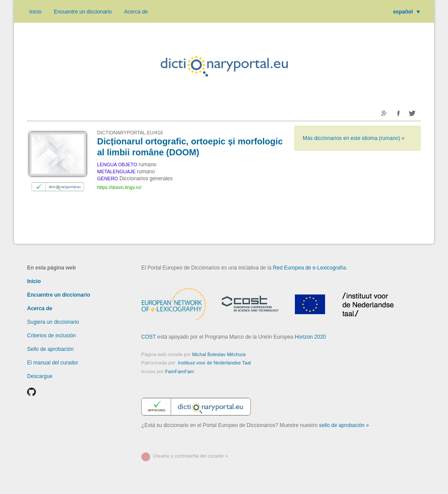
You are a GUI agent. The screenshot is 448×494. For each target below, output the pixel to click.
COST (149, 337)
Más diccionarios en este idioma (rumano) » (354, 138)
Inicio (35, 12)
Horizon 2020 (310, 337)
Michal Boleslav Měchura (219, 354)
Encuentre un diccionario (83, 12)
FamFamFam (179, 371)
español (407, 12)
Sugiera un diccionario (53, 322)
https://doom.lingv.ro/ (119, 187)
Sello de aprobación (50, 349)
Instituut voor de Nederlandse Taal (215, 363)
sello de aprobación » (344, 425)
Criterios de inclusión (51, 336)
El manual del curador (53, 363)
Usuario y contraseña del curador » (191, 456)
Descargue (40, 376)
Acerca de (136, 12)
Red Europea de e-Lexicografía (310, 268)
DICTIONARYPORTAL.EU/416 (130, 133)
